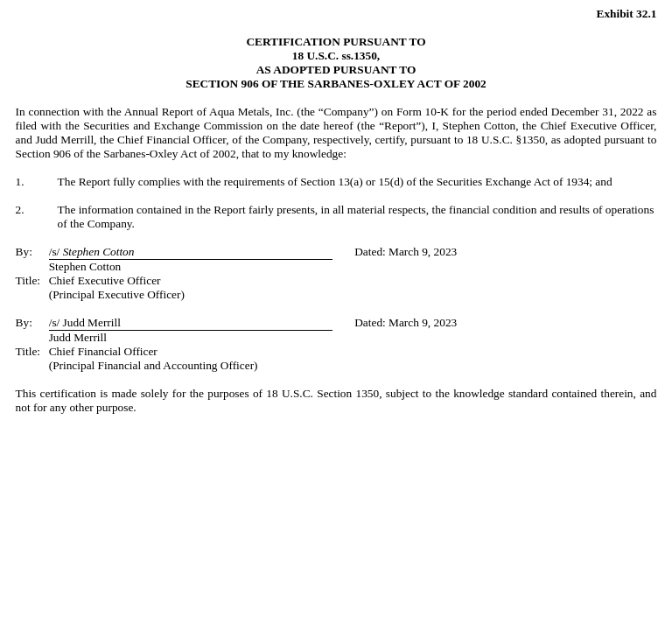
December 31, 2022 (598, 112)
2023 (446, 252)
